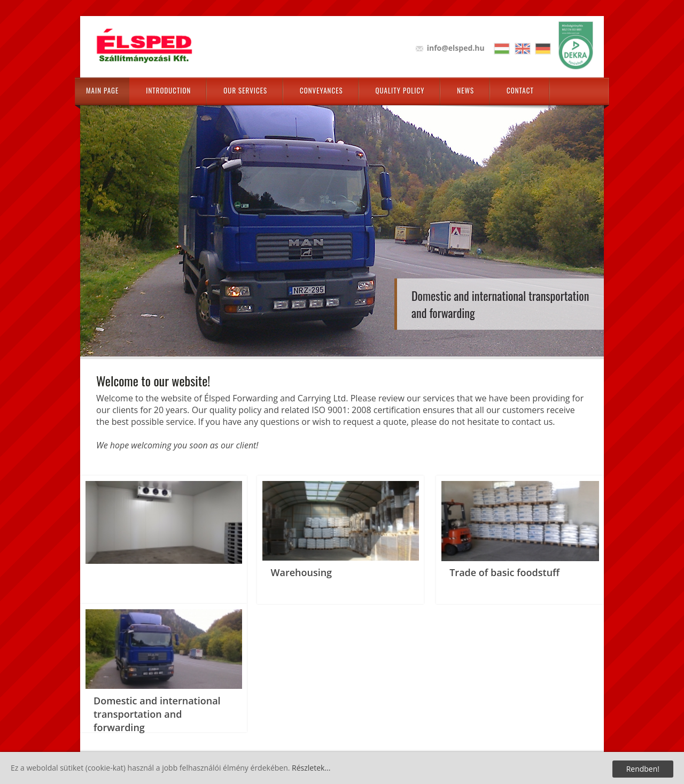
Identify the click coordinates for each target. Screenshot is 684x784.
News (465, 90)
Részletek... (311, 768)
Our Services (245, 90)
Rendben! (643, 769)
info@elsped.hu (456, 48)
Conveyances (321, 90)
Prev (99, 218)
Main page (102, 90)
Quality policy (400, 90)
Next (585, 218)
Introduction (168, 90)
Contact (520, 90)
